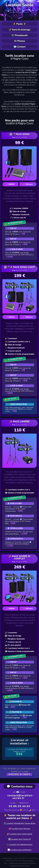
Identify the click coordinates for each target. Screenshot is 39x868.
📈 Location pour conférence (19, 850)
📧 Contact (20, 47)
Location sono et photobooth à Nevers (21, 863)
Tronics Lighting (28, 861)
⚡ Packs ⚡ (19, 24)
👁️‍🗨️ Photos (19, 41)
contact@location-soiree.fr (21, 797)
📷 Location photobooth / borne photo (20, 823)
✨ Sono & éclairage (19, 30)
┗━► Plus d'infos (20, 138)
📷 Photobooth (19, 35)
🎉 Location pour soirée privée (20, 834)
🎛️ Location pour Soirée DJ (19, 839)
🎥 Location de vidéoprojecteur (20, 845)
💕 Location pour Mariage (19, 829)
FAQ (5, 863)
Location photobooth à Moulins (20, 866)
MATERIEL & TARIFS (19, 774)
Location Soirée (20, 5)
